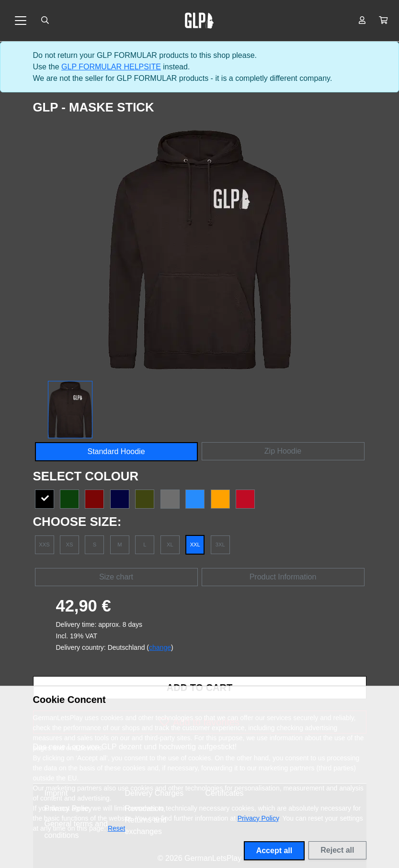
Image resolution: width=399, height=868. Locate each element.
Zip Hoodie (283, 451)
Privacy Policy (258, 818)
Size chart (116, 577)
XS (69, 545)
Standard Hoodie (116, 451)
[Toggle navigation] (21, 21)
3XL (220, 545)
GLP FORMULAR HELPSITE (111, 67)
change (160, 647)
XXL (195, 545)
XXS (44, 545)
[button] (383, 21)
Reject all (337, 850)
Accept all (274, 851)
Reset (117, 828)
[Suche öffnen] (45, 21)
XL (170, 545)
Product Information (283, 577)
